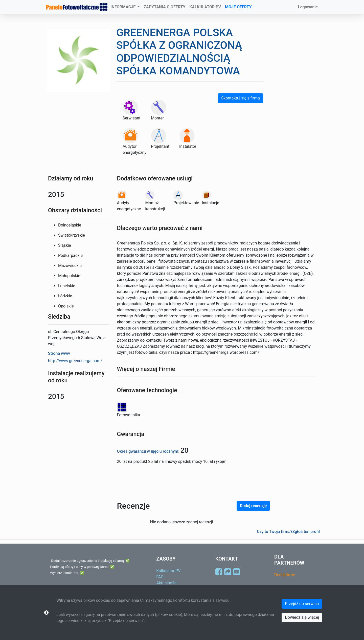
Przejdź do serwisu (302, 604)
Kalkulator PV (168, 571)
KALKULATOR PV (205, 7)
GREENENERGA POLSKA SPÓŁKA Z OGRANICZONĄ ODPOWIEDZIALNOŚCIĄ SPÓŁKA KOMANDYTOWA (179, 52)
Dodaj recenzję (253, 506)
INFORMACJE (123, 7)
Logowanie (308, 7)
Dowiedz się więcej (302, 617)
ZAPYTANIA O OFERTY (164, 7)
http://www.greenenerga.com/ (75, 361)
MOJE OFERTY (238, 7)
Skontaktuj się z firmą (241, 98)
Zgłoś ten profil (306, 532)
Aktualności (167, 583)
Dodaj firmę (285, 575)
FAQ (160, 577)
